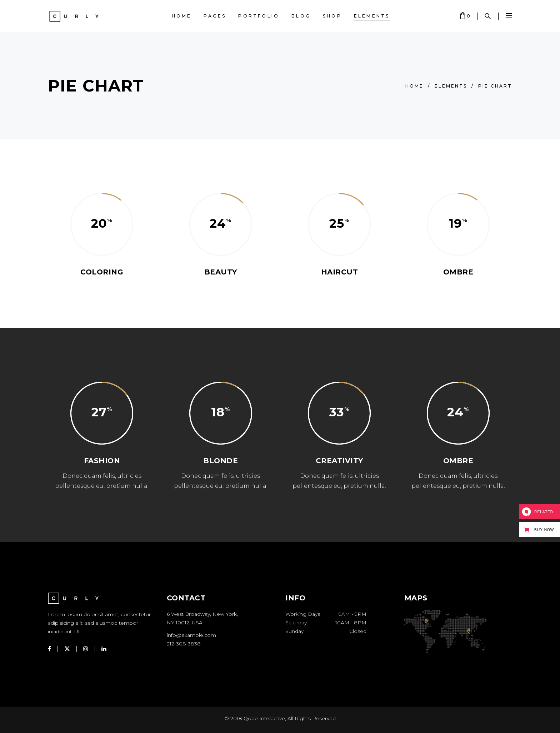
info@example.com (191, 635)
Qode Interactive (264, 718)
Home (414, 86)
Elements (451, 86)
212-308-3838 (184, 644)
